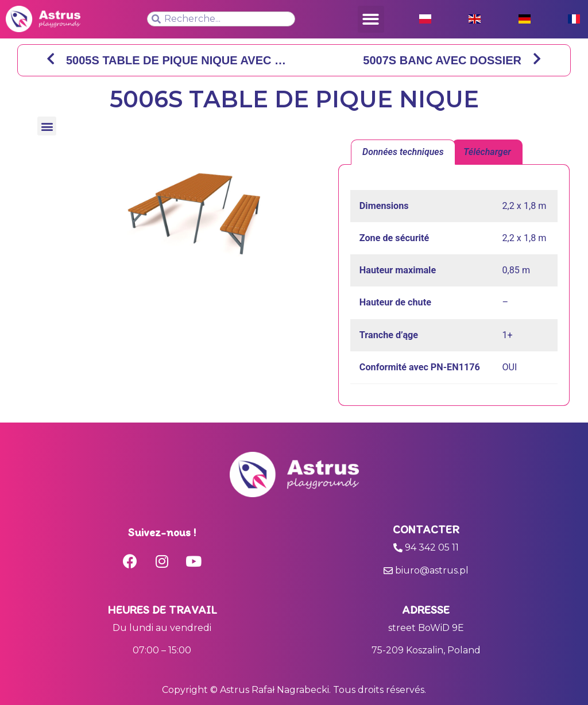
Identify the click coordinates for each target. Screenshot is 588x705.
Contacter (426, 529)
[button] (371, 19)
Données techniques (403, 152)
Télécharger (487, 152)
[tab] (403, 152)
